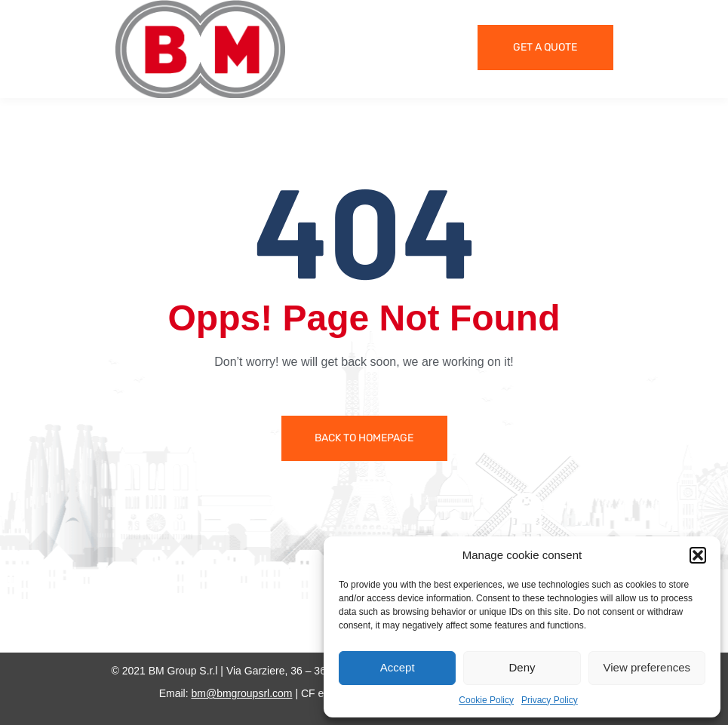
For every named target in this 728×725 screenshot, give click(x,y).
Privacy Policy (550, 700)
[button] (698, 555)
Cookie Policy (486, 700)
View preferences (647, 667)
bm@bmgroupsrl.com (241, 693)
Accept (398, 667)
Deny (522, 667)
